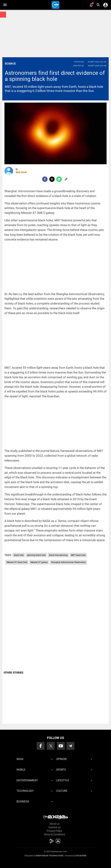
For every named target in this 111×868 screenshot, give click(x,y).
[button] (5, 5)
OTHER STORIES (13, 673)
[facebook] (45, 179)
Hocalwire (81, 856)
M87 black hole (78, 555)
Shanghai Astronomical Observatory (68, 562)
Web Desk (21, 172)
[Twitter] (52, 179)
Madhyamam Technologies (50, 856)
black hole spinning (58, 555)
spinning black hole (36, 555)
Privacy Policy (54, 831)
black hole (19, 555)
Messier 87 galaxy (39, 562)
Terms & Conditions (54, 834)
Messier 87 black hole (17, 562)
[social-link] (66, 179)
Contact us (54, 827)
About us (54, 824)
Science (10, 64)
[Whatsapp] (59, 179)
